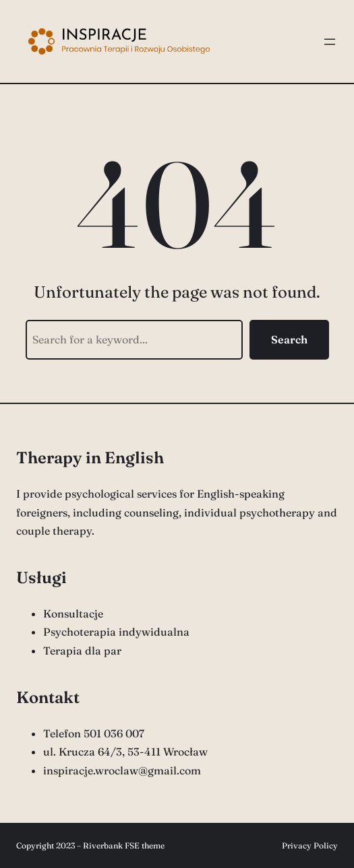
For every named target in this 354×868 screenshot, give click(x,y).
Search (289, 339)
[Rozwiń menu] (330, 42)
